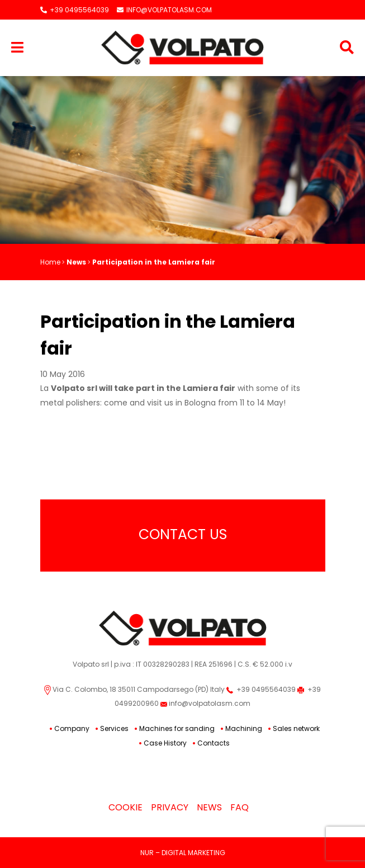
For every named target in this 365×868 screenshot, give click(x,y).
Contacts (214, 743)
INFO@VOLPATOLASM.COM (164, 10)
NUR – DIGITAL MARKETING (183, 853)
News (76, 262)
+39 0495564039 (75, 10)
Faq (240, 807)
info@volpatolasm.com (205, 703)
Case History (165, 743)
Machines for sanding (177, 728)
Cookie (125, 807)
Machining (244, 728)
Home (50, 262)
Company (72, 728)
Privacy (170, 807)
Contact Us (183, 534)
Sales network (296, 728)
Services (114, 728)
